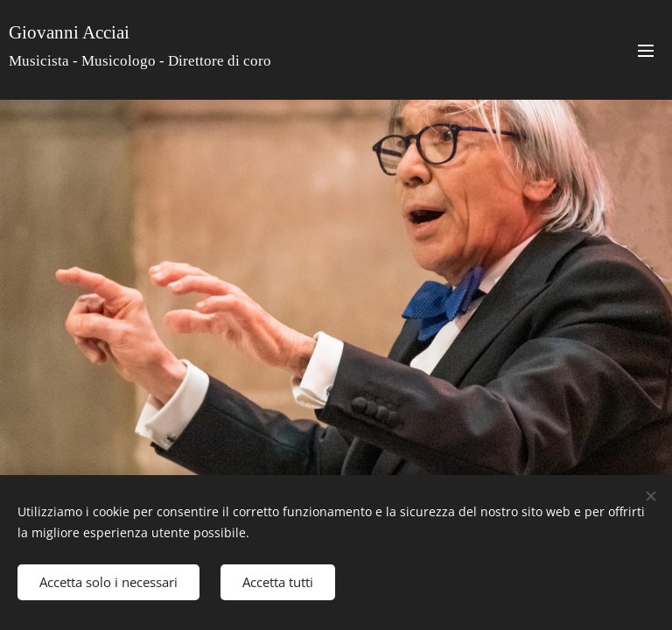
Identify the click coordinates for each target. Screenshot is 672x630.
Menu (646, 51)
